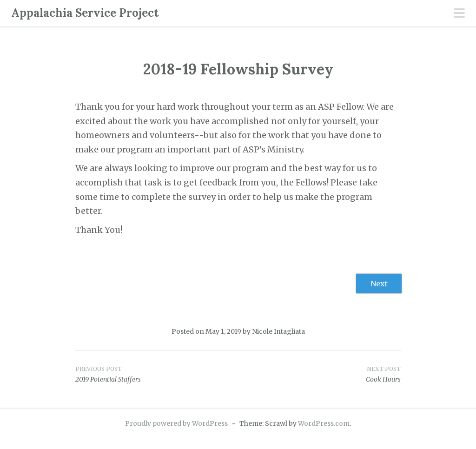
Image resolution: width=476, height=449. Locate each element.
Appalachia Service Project (85, 13)
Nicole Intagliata (278, 331)
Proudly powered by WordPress (176, 423)
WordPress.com (324, 423)
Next (379, 284)
